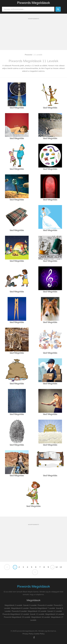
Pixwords (28, 55)
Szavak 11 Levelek (55, 611)
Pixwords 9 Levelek (19, 611)
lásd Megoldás (17, 108)
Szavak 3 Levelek (30, 605)
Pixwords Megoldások (34, 3)
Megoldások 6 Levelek (20, 608)
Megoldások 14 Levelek (55, 614)
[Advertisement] (33, 36)
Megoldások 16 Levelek (41, 617)
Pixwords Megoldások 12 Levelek (16, 614)
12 (57, 567)
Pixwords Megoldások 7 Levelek (42, 608)
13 (61, 567)
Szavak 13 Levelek (37, 614)
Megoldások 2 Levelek (13, 605)
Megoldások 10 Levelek (37, 611)
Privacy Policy (28, 634)
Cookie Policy (39, 634)
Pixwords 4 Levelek (45, 605)
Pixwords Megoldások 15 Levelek (17, 617)
